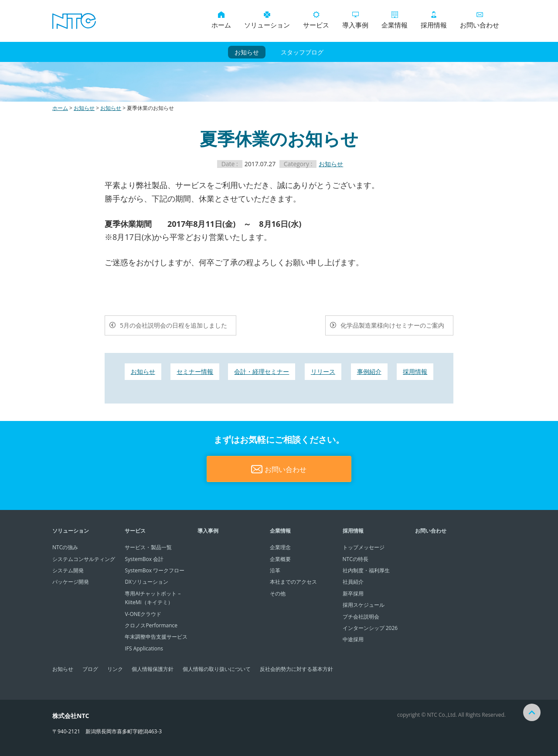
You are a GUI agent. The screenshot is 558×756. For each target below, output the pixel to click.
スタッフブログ (302, 52)
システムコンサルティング (84, 559)
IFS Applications (144, 648)
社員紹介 (353, 582)
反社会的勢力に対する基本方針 (296, 669)
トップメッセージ (364, 547)
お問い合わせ (480, 20)
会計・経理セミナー (262, 371)
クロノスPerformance (151, 625)
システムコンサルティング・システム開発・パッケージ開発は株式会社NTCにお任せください (74, 21)
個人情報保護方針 (153, 669)
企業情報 (395, 20)
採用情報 (434, 20)
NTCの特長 (356, 559)
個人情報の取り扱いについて (217, 669)
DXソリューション (146, 582)
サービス (316, 20)
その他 (278, 594)
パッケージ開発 (71, 582)
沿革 (275, 570)
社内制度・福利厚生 (366, 570)
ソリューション (267, 20)
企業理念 (280, 547)
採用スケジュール (364, 605)
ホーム (221, 20)
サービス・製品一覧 (148, 547)
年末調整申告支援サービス (156, 637)
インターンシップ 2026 (370, 628)
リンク (115, 669)
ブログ (90, 669)
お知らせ (247, 52)
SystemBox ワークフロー (155, 570)
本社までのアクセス (293, 582)
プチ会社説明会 (361, 617)
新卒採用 (353, 594)
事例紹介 (369, 371)
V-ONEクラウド (143, 614)
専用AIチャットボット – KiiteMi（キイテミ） (153, 598)
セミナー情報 (195, 371)
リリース (323, 371)
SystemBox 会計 (144, 559)
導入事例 (355, 20)
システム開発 (68, 570)
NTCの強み (65, 547)
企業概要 (280, 559)
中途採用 (353, 639)
